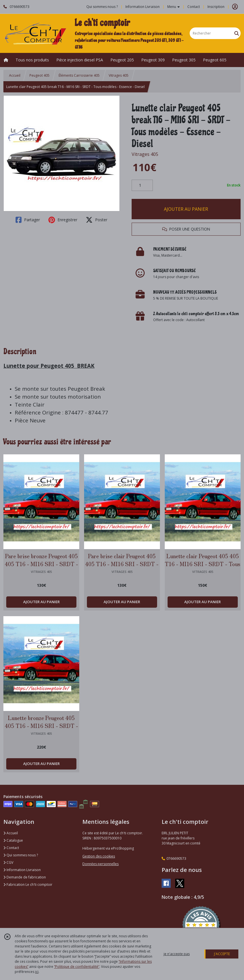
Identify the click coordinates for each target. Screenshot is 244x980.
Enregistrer (63, 220)
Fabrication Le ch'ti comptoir (28, 885)
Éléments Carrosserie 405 (79, 75)
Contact (194, 7)
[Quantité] (142, 185)
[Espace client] (235, 7)
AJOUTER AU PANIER (186, 209)
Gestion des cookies (99, 856)
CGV (8, 862)
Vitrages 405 (119, 75)
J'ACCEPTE (222, 954)
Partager (28, 220)
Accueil (15, 75)
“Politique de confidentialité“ (77, 967)
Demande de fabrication (25, 877)
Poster (97, 220)
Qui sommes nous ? (21, 855)
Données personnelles (100, 864)
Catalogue (13, 840)
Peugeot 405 (39, 75)
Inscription (216, 7)
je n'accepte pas (177, 954)
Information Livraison (22, 870)
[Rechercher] (237, 33)
